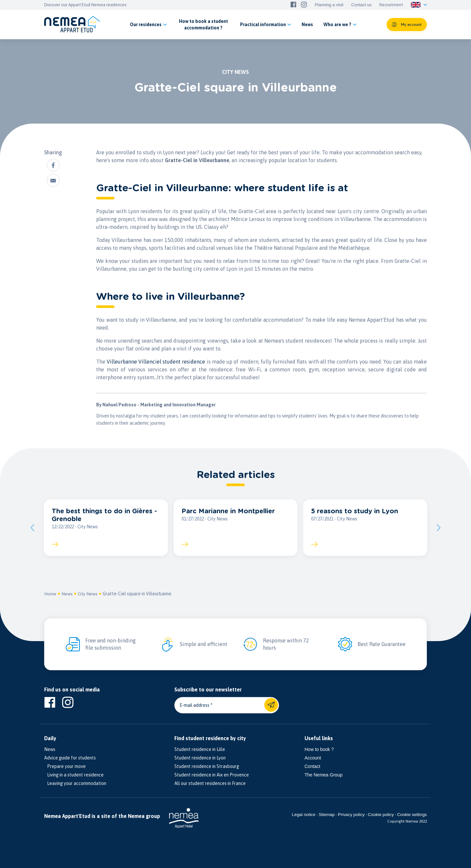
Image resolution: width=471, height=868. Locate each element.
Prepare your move (65, 767)
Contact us (361, 5)
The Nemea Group (323, 775)
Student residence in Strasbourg (207, 767)
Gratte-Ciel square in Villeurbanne (138, 594)
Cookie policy (381, 816)
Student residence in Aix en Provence (212, 775)
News (67, 594)
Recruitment (391, 5)
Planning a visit (329, 5)
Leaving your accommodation (75, 784)
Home (50, 594)
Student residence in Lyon (200, 758)
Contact (312, 767)
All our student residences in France (210, 784)
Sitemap (327, 816)
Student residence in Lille (200, 750)
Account (313, 758)
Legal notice (304, 816)
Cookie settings (412, 816)
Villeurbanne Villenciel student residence (156, 362)
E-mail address (194, 706)
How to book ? (319, 750)
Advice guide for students (70, 758)
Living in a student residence (74, 775)
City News (88, 594)
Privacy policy (351, 816)
